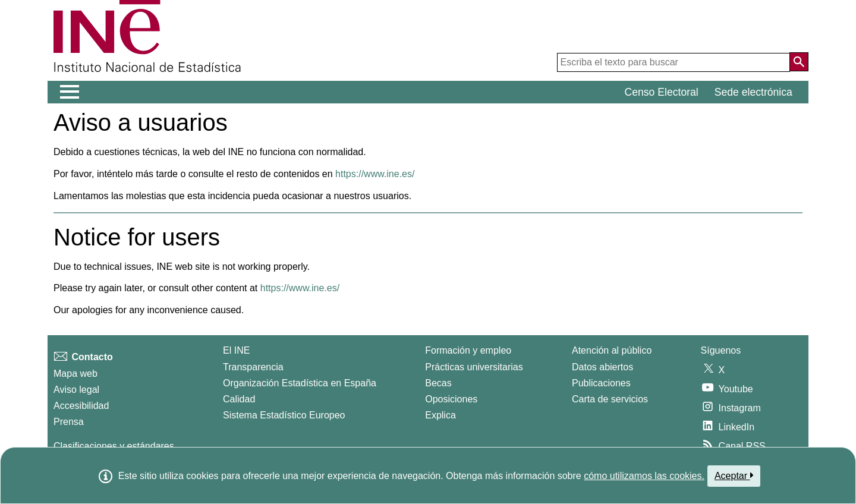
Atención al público (612, 350)
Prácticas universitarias (474, 367)
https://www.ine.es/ (375, 174)
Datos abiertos (602, 367)
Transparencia (253, 367)
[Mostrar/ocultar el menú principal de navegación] (70, 92)
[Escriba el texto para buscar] (674, 62)
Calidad (239, 399)
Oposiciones (451, 399)
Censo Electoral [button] (662, 92)
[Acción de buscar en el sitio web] (799, 62)
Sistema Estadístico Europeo (284, 415)
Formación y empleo (468, 350)
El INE (236, 350)
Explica (440, 415)
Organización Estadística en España (300, 383)
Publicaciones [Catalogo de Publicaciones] (601, 383)
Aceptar (734, 475)
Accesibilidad (81, 406)
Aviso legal (76, 390)
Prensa (69, 422)
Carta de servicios (610, 399)
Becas (438, 383)
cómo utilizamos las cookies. (644, 476)
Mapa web (75, 374)
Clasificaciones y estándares (114, 446)
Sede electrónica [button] (753, 92)
